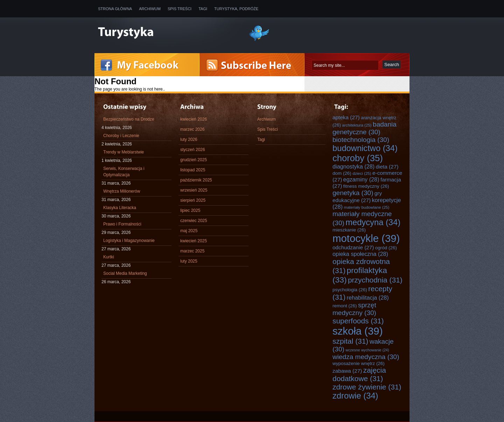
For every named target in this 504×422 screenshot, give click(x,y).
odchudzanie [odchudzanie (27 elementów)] (353, 247)
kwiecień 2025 (194, 241)
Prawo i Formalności (122, 224)
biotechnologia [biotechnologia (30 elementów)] (361, 140)
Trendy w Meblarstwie (124, 152)
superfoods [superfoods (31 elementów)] (358, 321)
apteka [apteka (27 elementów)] (346, 117)
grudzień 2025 (194, 160)
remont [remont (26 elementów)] (345, 306)
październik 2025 (196, 180)
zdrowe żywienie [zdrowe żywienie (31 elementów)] (367, 387)
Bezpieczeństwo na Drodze (129, 119)
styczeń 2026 (193, 150)
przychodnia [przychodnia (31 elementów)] (375, 280)
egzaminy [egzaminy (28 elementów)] (361, 179)
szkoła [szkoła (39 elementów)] (358, 331)
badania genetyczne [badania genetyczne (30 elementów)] (365, 128)
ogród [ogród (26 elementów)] (386, 248)
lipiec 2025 (190, 210)
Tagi (203, 9)
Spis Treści (180, 9)
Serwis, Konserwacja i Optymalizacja (124, 172)
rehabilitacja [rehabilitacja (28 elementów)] (368, 298)
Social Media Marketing (125, 273)
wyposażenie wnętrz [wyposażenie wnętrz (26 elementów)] (359, 363)
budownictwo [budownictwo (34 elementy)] (365, 148)
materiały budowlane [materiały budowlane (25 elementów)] (366, 207)
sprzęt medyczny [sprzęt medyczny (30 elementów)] (354, 309)
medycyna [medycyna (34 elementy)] (373, 222)
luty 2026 (189, 140)
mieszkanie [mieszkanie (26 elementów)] (349, 230)
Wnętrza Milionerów (122, 191)
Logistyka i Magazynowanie (129, 241)
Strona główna (115, 9)
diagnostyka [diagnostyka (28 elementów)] (353, 166)
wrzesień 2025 (194, 190)
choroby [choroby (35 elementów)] (358, 158)
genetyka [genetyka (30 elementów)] (353, 193)
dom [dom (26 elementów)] (342, 173)
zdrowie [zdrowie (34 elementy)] (355, 396)
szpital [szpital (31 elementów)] (350, 341)
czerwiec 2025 (194, 221)
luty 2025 (189, 261)
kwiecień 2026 (194, 119)
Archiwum (150, 9)
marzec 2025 (192, 251)
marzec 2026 (192, 129)
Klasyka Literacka (120, 208)
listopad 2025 (193, 170)
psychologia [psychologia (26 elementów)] (350, 290)
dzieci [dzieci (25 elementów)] (362, 173)
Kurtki (109, 257)
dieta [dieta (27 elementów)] (387, 167)
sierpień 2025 (193, 200)
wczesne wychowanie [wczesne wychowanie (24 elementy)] (367, 350)
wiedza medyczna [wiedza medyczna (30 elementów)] (366, 357)
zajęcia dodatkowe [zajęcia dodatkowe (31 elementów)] (359, 374)
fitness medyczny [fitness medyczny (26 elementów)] (366, 186)
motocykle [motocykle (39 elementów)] (366, 238)
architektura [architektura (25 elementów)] (357, 125)
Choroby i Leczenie (121, 136)
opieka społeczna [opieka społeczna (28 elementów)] (360, 254)
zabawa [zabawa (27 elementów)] (347, 371)
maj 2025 (189, 231)
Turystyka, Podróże (236, 9)
